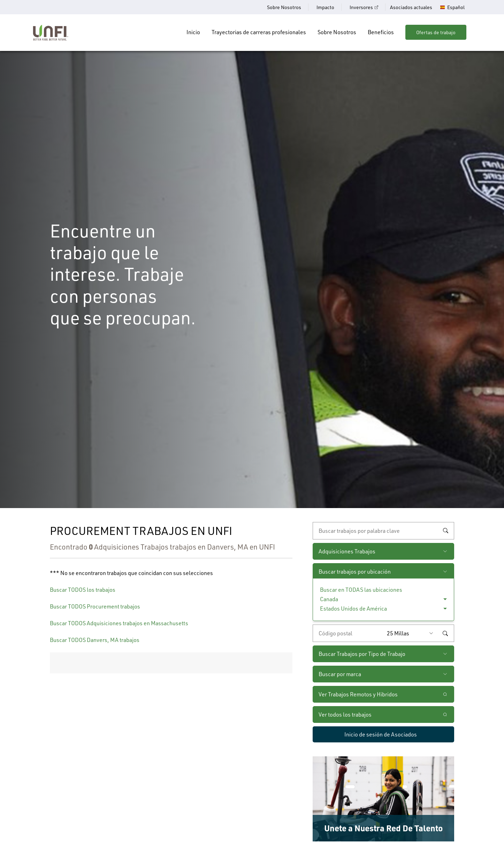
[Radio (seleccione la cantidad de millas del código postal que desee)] (412, 633)
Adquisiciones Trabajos (347, 551)
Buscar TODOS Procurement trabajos (95, 606)
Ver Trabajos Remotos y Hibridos (358, 694)
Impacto (325, 7)
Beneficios (381, 32)
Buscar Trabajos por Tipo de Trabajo (362, 654)
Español (456, 7)
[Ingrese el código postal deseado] (348, 633)
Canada (329, 599)
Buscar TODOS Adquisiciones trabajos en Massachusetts (119, 623)
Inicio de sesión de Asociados (381, 734)
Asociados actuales (411, 7)
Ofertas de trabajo (436, 32)
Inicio (193, 32)
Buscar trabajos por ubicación (355, 571)
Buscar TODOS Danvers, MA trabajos (95, 640)
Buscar (445, 531)
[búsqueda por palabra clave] (383, 531)
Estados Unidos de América (353, 608)
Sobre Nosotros (284, 7)
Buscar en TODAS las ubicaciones (361, 589)
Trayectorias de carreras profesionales (259, 32)
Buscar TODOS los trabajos (83, 589)
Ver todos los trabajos (345, 714)
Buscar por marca (340, 674)
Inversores (361, 7)
